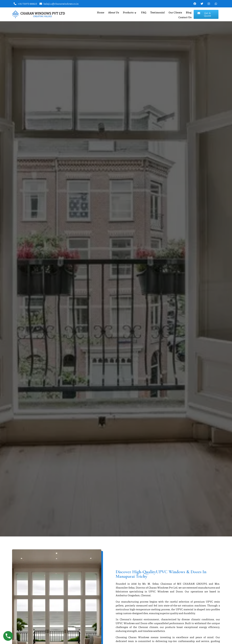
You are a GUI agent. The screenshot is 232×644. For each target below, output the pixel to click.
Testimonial (141, 14)
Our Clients (159, 14)
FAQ (128, 14)
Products (114, 14)
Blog (172, 14)
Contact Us (185, 14)
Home (85, 14)
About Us (98, 14)
